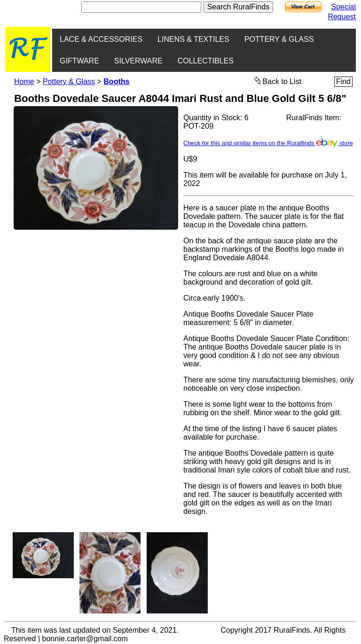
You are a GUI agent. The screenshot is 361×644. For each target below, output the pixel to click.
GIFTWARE (79, 61)
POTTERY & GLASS (279, 39)
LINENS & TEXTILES (193, 39)
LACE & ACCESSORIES (101, 39)
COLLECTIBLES (206, 61)
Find (343, 81)
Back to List (278, 81)
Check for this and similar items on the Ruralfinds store (268, 143)
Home (24, 81)
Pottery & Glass (69, 81)
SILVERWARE (138, 61)
